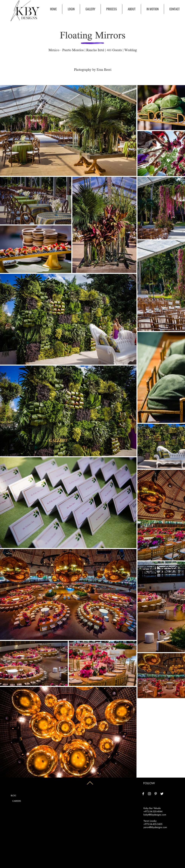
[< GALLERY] (57, 441)
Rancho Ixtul (95, 50)
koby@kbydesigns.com (155, 815)
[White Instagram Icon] (149, 794)
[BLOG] (13, 795)
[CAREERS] (17, 801)
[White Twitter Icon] (162, 794)
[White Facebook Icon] (143, 794)
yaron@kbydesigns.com (155, 827)
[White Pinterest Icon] (156, 794)
